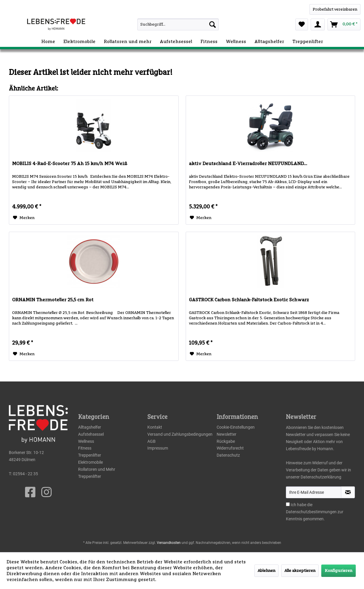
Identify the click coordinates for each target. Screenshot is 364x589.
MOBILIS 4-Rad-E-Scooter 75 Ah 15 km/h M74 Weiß (70, 164)
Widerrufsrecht (230, 448)
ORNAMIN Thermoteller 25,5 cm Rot (53, 300)
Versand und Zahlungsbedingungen (180, 434)
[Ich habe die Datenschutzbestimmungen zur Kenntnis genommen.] (288, 504)
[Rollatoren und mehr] (128, 42)
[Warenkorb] (344, 24)
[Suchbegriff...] (178, 24)
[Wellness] (236, 42)
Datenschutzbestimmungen (311, 512)
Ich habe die (302, 505)
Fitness (85, 448)
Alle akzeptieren (300, 571)
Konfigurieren (339, 571)
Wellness (86, 441)
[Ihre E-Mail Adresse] (314, 492)
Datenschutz (228, 455)
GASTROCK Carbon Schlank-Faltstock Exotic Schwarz (249, 300)
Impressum (158, 448)
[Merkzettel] (302, 24)
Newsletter (227, 434)
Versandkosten (169, 543)
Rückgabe (226, 441)
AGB (151, 441)
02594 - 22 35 (25, 474)
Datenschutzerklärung (321, 477)
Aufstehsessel (91, 434)
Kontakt (155, 427)
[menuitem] (168, 24)
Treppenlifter (90, 455)
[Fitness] (209, 42)
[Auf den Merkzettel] (24, 218)
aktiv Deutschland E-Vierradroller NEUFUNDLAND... (248, 164)
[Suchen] (213, 24)
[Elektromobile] (79, 42)
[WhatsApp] (335, 9)
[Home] (48, 42)
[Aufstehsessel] (176, 42)
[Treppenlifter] (308, 42)
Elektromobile (90, 462)
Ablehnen (266, 571)
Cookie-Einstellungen (236, 427)
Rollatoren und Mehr (97, 469)
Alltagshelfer (90, 427)
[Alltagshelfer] (269, 42)
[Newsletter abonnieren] (348, 492)
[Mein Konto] (318, 24)
